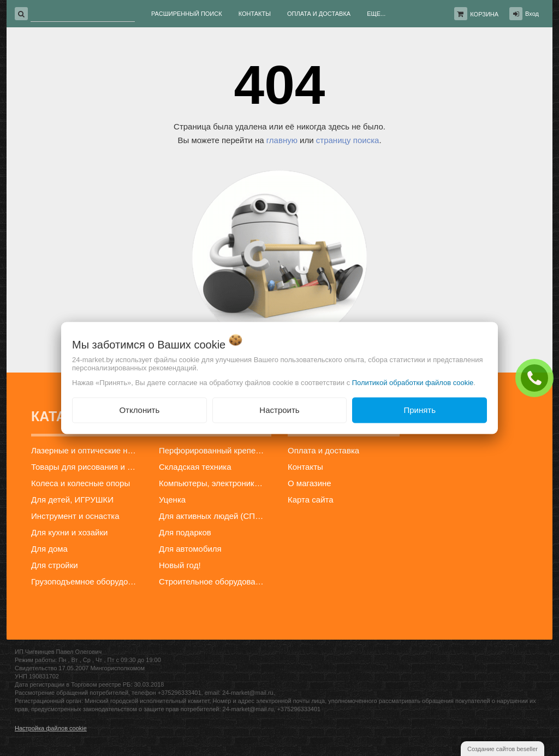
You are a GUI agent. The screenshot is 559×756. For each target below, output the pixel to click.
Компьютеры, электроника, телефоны (215, 483)
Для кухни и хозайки (69, 532)
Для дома (49, 549)
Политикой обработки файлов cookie (413, 383)
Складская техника (195, 467)
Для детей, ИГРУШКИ (72, 500)
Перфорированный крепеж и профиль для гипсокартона (215, 450)
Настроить (279, 410)
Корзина (484, 14)
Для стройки (55, 565)
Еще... (376, 14)
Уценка (172, 500)
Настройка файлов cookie (51, 728)
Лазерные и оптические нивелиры (87, 450)
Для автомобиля (190, 549)
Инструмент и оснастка (75, 516)
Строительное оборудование (214, 581)
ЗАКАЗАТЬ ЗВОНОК (537, 377)
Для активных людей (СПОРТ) (215, 516)
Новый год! (180, 565)
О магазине (310, 483)
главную (282, 140)
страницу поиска (348, 140)
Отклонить (139, 410)
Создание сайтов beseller (502, 749)
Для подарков (185, 532)
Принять (420, 410)
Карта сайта (311, 500)
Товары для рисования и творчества (87, 467)
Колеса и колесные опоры (81, 483)
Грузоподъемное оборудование (87, 581)
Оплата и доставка (323, 450)
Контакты (305, 467)
